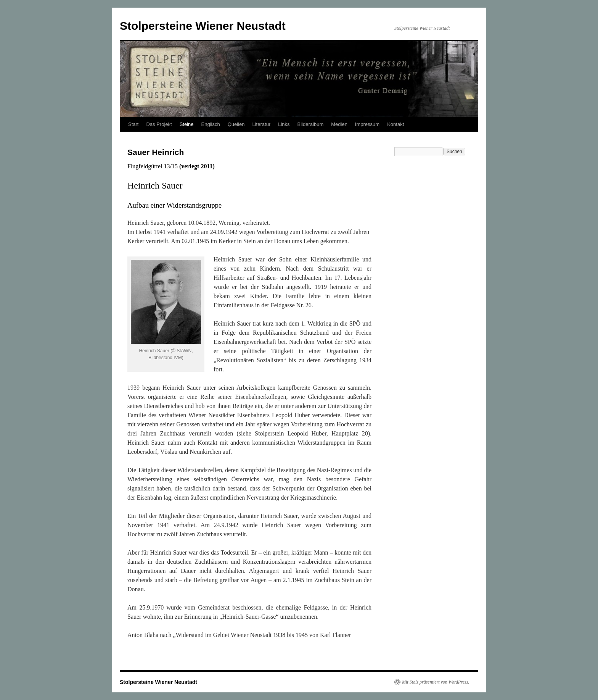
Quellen (236, 124)
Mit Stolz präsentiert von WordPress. (436, 682)
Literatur (262, 124)
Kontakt (395, 124)
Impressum (367, 124)
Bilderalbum (311, 124)
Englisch (211, 124)
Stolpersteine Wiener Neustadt (203, 26)
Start (133, 124)
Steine (187, 124)
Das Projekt (159, 124)
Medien (339, 124)
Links (284, 124)
